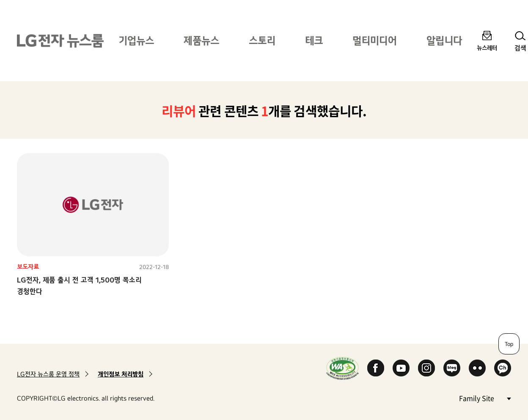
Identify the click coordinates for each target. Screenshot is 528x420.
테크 (314, 40)
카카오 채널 (503, 368)
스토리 (262, 40)
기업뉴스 (136, 40)
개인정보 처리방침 (121, 374)
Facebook (376, 368)
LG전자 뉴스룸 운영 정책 (48, 374)
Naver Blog (452, 368)
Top (509, 344)
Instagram (426, 368)
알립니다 (444, 40)
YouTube (401, 368)
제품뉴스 (201, 40)
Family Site (485, 398)
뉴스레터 (487, 48)
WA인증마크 (342, 368)
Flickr (477, 368)
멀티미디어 (375, 40)
